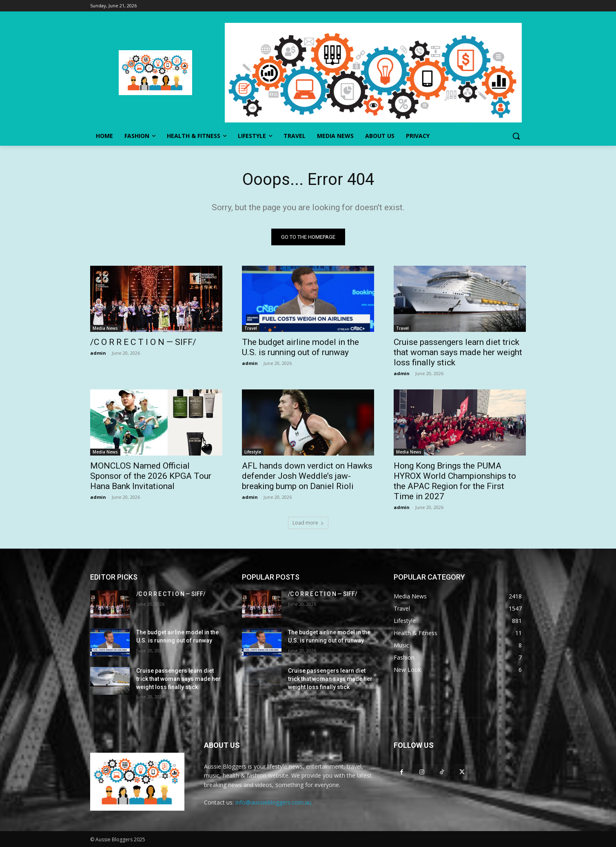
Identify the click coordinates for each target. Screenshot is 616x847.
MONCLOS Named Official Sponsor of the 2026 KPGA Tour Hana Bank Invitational (151, 476)
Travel (251, 328)
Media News (105, 328)
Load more (308, 523)
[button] (516, 136)
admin (98, 353)
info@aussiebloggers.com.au (273, 802)
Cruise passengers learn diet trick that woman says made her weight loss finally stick (458, 352)
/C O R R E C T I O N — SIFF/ (143, 342)
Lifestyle (253, 452)
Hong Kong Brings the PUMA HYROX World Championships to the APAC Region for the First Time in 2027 (455, 481)
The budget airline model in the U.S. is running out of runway (300, 347)
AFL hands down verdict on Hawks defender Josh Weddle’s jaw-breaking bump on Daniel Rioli (307, 476)
